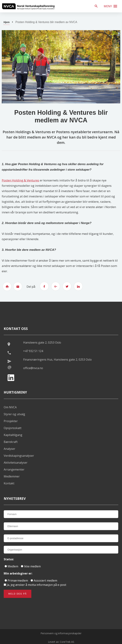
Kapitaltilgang (13, 435)
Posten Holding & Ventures (20, 180)
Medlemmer (12, 476)
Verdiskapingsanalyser (19, 456)
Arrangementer (14, 469)
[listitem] (28, 6)
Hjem (7, 22)
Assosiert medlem (44, 581)
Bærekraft (11, 442)
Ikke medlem (31, 566)
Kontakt (9, 483)
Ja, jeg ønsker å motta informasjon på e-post (35, 585)
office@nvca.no (33, 368)
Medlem (11, 566)
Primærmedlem (16, 581)
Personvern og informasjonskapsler (61, 633)
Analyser (9, 449)
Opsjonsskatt (13, 428)
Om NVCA (10, 407)
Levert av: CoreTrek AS (61, 642)
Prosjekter (11, 421)
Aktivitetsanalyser (16, 463)
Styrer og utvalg (14, 414)
